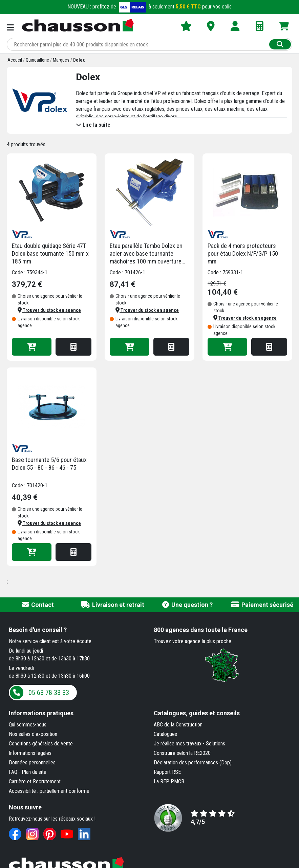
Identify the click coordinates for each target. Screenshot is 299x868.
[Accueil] (15, 60)
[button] (49, 310)
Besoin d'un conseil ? (38, 630)
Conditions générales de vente (41, 744)
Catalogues (165, 734)
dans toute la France (201, 630)
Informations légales (30, 753)
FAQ (13, 772)
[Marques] (61, 60)
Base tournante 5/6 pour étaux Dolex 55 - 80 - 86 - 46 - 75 (49, 464)
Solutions (216, 744)
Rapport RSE (167, 772)
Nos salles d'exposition (33, 734)
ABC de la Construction (178, 725)
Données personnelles (32, 763)
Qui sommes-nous (28, 725)
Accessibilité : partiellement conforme (49, 791)
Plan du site (34, 772)
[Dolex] (79, 60)
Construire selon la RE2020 (182, 753)
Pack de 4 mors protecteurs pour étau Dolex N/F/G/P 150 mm (243, 253)
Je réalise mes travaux (178, 744)
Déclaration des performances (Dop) (193, 763)
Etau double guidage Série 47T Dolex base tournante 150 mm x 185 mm (50, 253)
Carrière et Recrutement (35, 781)
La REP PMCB (169, 781)
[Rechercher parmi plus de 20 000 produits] (139, 44)
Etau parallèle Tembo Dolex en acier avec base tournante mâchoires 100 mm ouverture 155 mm (146, 254)
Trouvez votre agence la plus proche (193, 641)
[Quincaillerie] (37, 60)
